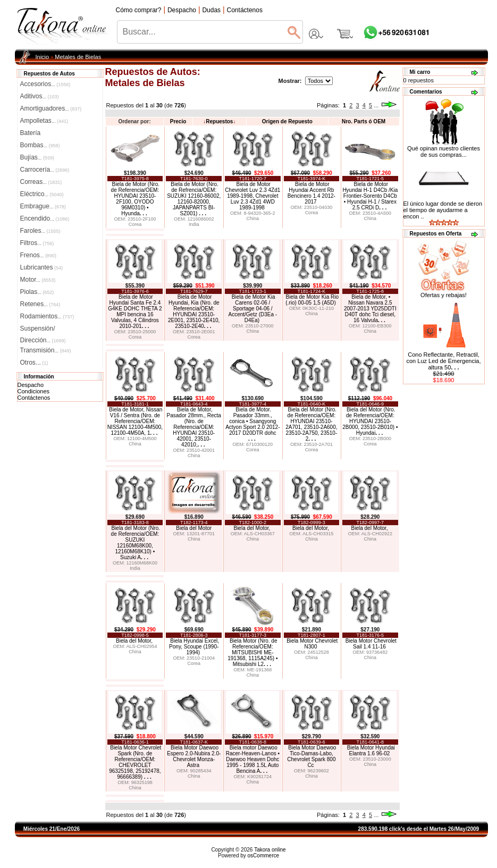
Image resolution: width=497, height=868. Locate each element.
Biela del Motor (194, 528)
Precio (178, 121)
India (194, 224)
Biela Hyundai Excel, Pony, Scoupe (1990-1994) (194, 647)
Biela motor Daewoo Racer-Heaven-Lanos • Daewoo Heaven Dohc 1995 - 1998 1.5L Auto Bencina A (253, 759)
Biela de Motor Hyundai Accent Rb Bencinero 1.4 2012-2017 (311, 193)
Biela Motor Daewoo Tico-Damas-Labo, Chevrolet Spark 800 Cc (311, 756)
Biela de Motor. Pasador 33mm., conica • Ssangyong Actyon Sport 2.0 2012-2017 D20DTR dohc (252, 424)
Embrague (43, 206)
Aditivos (40, 96)
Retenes (40, 304)
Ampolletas (44, 121)
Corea (135, 224)
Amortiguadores (51, 108)
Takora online (270, 850)
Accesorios (45, 84)
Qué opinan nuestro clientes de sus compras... (444, 149)
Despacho (31, 385)
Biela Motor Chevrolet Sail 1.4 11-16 (371, 644)
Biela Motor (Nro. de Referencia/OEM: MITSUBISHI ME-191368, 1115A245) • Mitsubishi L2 (252, 652)
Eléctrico (42, 194)
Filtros (37, 243)
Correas (41, 182)
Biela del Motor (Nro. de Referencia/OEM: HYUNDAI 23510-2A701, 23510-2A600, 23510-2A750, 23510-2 (311, 424)
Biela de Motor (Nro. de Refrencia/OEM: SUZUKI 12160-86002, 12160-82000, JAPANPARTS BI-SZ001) (194, 199)
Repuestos (219, 121)
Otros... (34, 363)
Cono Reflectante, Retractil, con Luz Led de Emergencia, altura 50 (443, 361)
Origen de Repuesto (287, 121)
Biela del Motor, (252, 528)
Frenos (38, 255)
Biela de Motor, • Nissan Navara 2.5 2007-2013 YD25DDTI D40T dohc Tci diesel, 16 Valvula (370, 309)
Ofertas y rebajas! (444, 295)
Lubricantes (42, 267)
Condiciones (34, 391)
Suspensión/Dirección (43, 330)
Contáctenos (34, 398)
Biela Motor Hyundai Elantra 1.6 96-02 (371, 751)
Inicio (43, 57)
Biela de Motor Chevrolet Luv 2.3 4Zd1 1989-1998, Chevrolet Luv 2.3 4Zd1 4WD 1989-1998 (252, 196)
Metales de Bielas (78, 57)
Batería (31, 133)
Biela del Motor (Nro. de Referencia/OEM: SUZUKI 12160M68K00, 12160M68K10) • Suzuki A (136, 543)
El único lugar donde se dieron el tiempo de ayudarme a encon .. (443, 210)
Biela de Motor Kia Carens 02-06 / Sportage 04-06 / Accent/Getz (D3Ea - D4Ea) (252, 309)
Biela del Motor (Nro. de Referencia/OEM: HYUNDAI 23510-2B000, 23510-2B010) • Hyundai (370, 421)
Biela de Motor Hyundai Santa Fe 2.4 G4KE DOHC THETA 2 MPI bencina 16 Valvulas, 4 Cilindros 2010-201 (135, 311)
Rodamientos (47, 316)
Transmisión (46, 350)
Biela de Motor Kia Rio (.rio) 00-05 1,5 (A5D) (312, 300)
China (253, 218)
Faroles (40, 231)
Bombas (40, 145)
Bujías (37, 157)
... (376, 105)
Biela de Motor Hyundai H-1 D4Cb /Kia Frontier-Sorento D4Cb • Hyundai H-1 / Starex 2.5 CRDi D (370, 196)
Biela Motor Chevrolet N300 (312, 644)
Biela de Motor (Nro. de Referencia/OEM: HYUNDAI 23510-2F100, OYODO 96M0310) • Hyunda (135, 199)
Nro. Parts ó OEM (364, 121)
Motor (38, 280)
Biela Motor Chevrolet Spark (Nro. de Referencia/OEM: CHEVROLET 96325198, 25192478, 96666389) (135, 762)
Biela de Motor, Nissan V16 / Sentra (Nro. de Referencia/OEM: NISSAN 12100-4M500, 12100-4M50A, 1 (135, 421)
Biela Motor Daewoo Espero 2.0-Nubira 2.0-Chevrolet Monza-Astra (194, 756)
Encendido (45, 218)
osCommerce (263, 856)
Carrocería (45, 170)
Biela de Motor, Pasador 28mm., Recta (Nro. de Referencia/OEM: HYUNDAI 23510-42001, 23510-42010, (194, 427)
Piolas (37, 292)
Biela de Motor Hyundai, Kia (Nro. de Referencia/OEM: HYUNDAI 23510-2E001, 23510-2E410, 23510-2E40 (194, 311)
